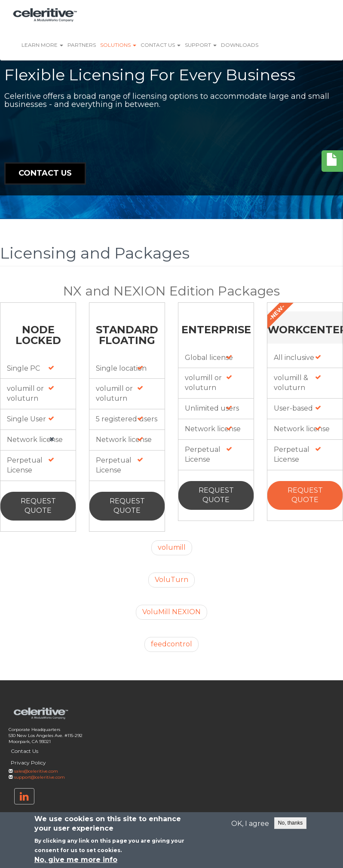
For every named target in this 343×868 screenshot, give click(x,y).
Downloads (240, 45)
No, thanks (290, 823)
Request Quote (38, 506)
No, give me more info (76, 860)
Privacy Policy (28, 763)
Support (201, 45)
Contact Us (161, 45)
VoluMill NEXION (171, 612)
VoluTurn (171, 580)
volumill (172, 547)
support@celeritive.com (40, 777)
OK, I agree (250, 824)
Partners (82, 45)
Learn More (42, 45)
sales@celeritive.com (36, 771)
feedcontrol (171, 644)
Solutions (118, 45)
